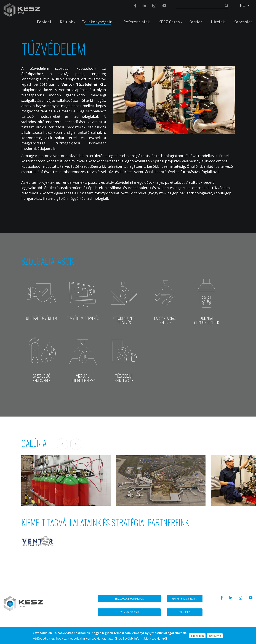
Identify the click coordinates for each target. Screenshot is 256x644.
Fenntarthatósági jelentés (185, 598)
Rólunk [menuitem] (67, 22)
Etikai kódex (185, 612)
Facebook (135, 6)
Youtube (164, 6)
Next (76, 444)
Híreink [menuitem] (218, 22)
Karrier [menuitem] (195, 22)
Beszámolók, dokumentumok (129, 598)
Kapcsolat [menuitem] (243, 22)
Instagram (154, 6)
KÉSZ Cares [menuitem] (169, 22)
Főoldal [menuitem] (44, 22)
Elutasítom (215, 636)
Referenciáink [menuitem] (137, 22)
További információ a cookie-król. (145, 638)
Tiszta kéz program (129, 612)
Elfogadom (197, 636)
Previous (62, 444)
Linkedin (144, 6)
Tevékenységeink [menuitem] (98, 22)
